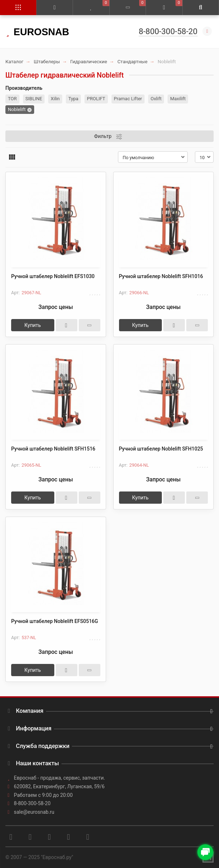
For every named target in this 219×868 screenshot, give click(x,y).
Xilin (55, 99)
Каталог (14, 62)
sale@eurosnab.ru (34, 812)
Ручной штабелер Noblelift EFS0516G (55, 621)
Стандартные (132, 62)
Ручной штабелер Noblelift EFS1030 (53, 276)
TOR (12, 99)
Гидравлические (89, 62)
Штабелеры (47, 62)
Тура (73, 99)
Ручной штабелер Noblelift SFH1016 (161, 276)
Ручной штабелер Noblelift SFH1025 (161, 449)
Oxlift (156, 99)
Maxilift (178, 99)
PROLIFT (96, 99)
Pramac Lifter (128, 99)
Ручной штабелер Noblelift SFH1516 (53, 449)
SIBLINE (34, 99)
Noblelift (17, 109)
